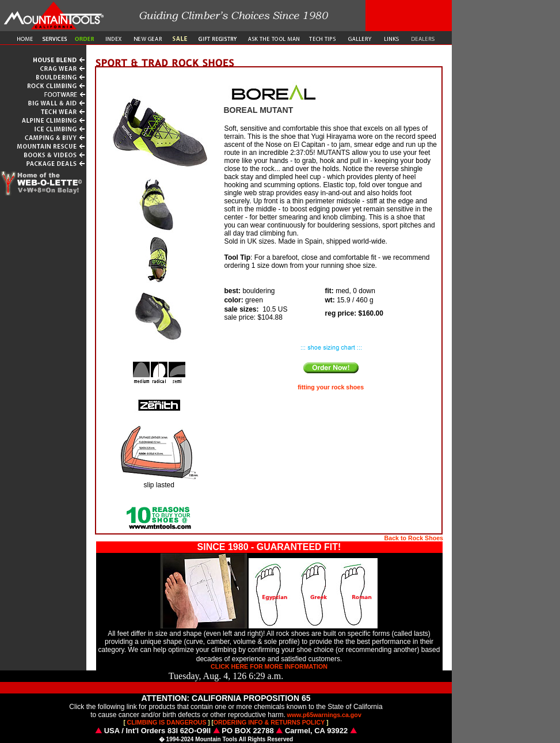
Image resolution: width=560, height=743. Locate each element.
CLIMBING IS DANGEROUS (167, 722)
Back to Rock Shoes (414, 538)
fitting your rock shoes (331, 387)
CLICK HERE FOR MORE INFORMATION (269, 666)
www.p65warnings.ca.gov (324, 715)
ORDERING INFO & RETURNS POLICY (269, 722)
